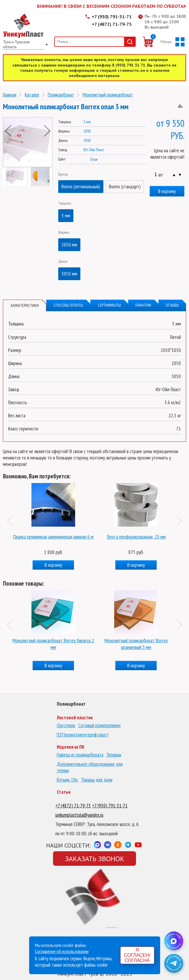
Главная (10, 95)
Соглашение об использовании (62, 951)
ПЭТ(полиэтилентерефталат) (83, 735)
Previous (8, 131)
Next (47, 131)
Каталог (32, 95)
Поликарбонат (61, 95)
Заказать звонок (95, 859)
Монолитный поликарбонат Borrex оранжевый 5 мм (136, 644)
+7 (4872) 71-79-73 (73, 806)
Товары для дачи (97, 780)
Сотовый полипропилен (99, 725)
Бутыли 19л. (68, 780)
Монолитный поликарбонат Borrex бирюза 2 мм (53, 644)
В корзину (167, 191)
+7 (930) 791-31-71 (112, 17)
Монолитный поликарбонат (108, 95)
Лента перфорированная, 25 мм (136, 537)
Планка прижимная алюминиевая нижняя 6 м (53, 537)
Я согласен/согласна (137, 955)
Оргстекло (66, 725)
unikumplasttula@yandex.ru (79, 815)
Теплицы (114, 755)
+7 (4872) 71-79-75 (112, 24)
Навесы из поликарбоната (80, 755)
